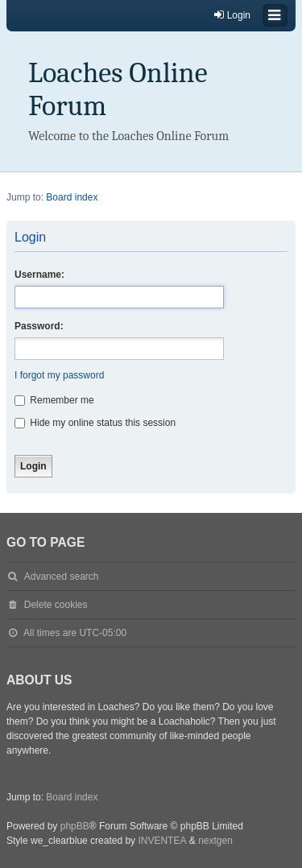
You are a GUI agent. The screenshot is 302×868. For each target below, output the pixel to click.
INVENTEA (162, 841)
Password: (39, 326)
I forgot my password (59, 375)
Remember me (54, 400)
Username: (39, 275)
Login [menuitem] (232, 15)
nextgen (215, 841)
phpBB (75, 826)
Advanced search (62, 577)
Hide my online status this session (95, 423)
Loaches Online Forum (118, 89)
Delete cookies (56, 605)
